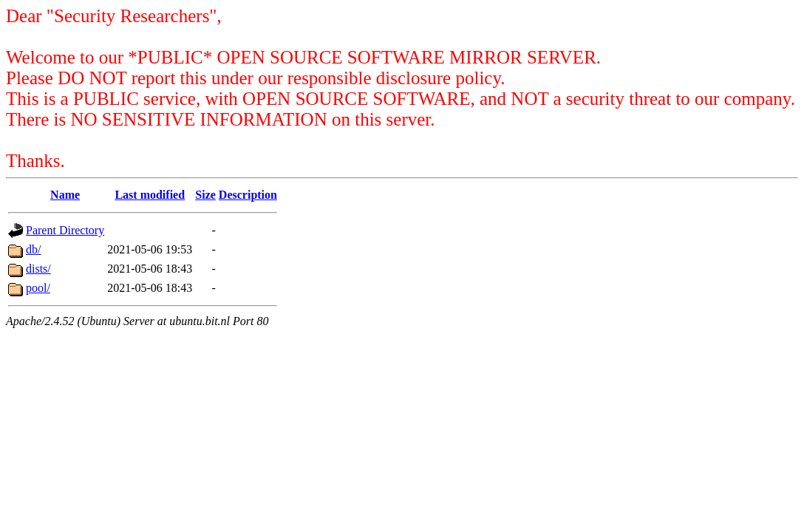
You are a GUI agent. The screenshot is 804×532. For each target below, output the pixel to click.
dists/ (38, 269)
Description (248, 195)
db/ (33, 249)
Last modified (150, 195)
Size (205, 195)
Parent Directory (65, 230)
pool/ (38, 288)
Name (65, 195)
